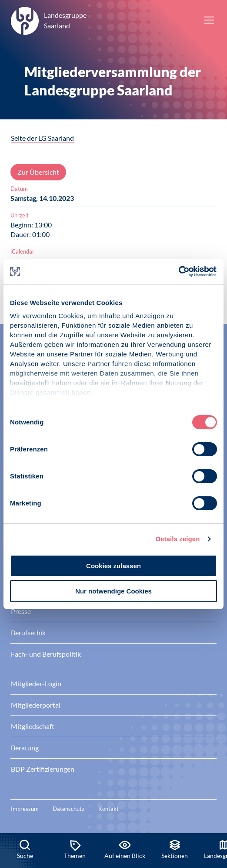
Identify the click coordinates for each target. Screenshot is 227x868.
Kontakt (108, 809)
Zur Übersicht (38, 172)
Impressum (25, 809)
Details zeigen (178, 539)
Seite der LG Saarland (42, 138)
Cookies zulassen (113, 566)
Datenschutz (68, 809)
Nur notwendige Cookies (113, 591)
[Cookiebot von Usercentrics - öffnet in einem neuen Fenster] (179, 271)
